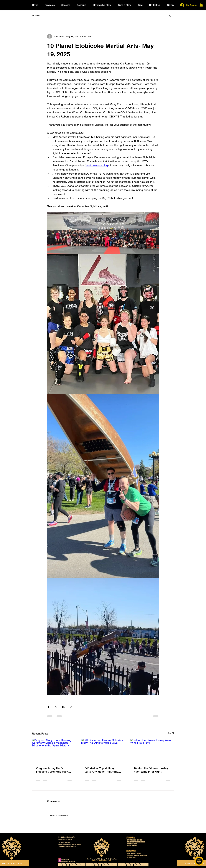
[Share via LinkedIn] (63, 707)
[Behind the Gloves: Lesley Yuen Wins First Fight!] (152, 751)
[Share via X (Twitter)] (56, 707)
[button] (201, 5)
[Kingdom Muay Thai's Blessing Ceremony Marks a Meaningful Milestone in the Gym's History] (54, 751)
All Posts (36, 16)
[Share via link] (71, 707)
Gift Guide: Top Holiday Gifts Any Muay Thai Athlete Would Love (103, 770)
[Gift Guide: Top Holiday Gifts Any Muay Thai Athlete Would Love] (103, 751)
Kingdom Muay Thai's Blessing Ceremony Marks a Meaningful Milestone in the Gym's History (54, 770)
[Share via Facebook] (49, 707)
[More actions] (157, 36)
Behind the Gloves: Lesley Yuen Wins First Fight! (151, 770)
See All (171, 733)
